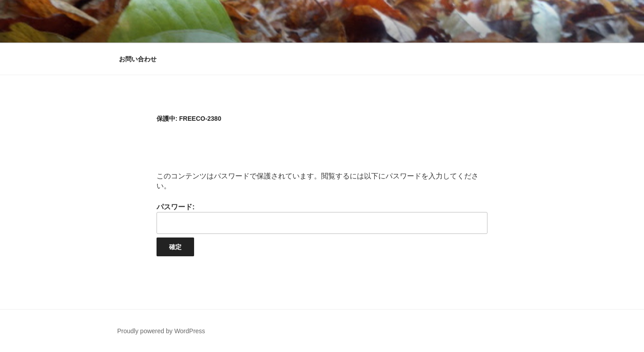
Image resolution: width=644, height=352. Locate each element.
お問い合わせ (138, 59)
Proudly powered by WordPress (161, 331)
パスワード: (322, 218)
